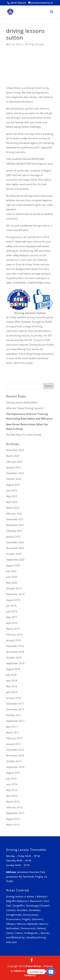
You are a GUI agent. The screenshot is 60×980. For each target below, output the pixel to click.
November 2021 (15, 525)
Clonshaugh (32, 906)
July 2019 (11, 606)
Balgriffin (11, 901)
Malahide (32, 924)
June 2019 (12, 611)
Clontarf (44, 906)
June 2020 (12, 577)
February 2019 (14, 634)
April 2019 (12, 623)
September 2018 (15, 663)
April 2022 (12, 502)
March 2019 (13, 629)
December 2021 (15, 519)
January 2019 (13, 640)
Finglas (26, 919)
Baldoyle (41, 896)
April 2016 (12, 796)
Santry (10, 933)
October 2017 (14, 715)
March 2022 (13, 508)
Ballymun (23, 901)
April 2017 (12, 727)
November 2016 (15, 755)
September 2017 (15, 721)
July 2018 (11, 675)
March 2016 (13, 802)
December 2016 (15, 750)
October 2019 (14, 588)
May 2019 (12, 617)
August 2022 (13, 485)
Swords (45, 933)
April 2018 (12, 692)
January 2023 (13, 467)
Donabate (34, 910)
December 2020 (15, 542)
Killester (10, 924)
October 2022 (14, 479)
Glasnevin (37, 919)
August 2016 (13, 773)
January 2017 (13, 744)
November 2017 (15, 709)
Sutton (19, 933)
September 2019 (15, 594)
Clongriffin (18, 906)
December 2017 (15, 704)
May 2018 (12, 686)
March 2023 (13, 456)
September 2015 (15, 813)
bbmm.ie (20, 971)
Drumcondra (13, 919)
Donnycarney (30, 915)
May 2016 (12, 790)
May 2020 (12, 583)
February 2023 (14, 462)
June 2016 (12, 784)
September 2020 (15, 560)
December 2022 (15, 473)
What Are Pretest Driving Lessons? (25, 408)
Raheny (41, 928)
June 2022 (12, 490)
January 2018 (13, 698)
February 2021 (14, 531)
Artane (30, 896)
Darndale (22, 910)
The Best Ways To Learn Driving (24, 435)
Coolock (10, 910)
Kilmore (21, 924)
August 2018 (13, 669)
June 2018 (12, 681)
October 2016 (14, 761)
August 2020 (13, 565)
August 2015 (13, 819)
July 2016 (11, 778)
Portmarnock (28, 928)
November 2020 (15, 548)
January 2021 (13, 536)
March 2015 (13, 825)
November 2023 (15, 450)
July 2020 (11, 571)
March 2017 (13, 732)
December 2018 (15, 646)
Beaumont (36, 901)
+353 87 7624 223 (18, 3)
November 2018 (15, 652)
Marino (43, 924)
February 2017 (14, 738)
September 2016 (15, 767)
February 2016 (14, 807)
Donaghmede (14, 915)
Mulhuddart (13, 928)
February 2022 (14, 513)
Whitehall (16, 937)
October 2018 (14, 657)
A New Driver (33, 966)
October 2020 (14, 554)
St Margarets (31, 933)
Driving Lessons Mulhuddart (22, 402)
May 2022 (12, 496)
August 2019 (13, 600)
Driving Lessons (35, 44)
